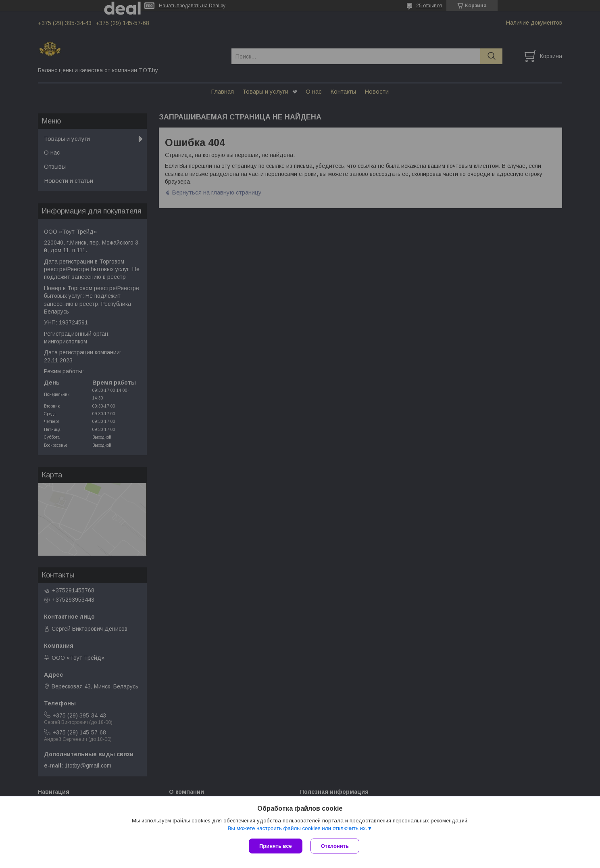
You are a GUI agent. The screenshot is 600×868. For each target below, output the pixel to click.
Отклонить (335, 846)
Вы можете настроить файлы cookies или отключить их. (297, 828)
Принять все (276, 846)
